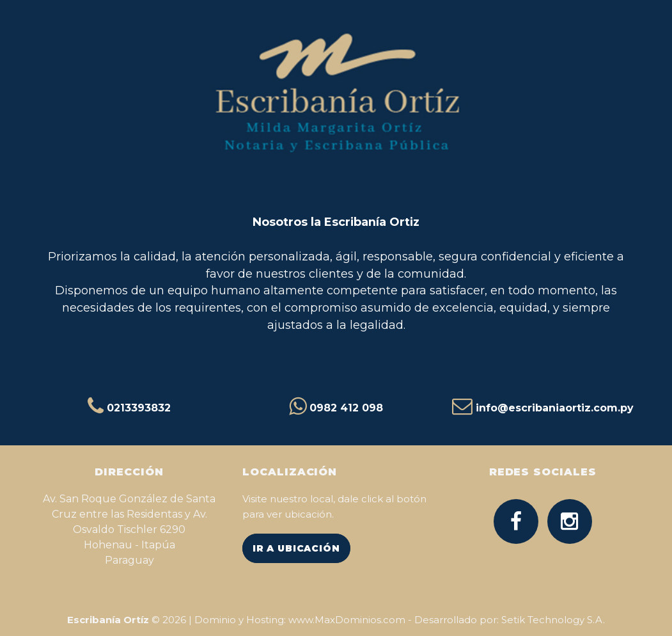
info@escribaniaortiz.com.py (555, 408)
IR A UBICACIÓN (296, 548)
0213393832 (139, 408)
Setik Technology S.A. (553, 620)
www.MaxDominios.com (347, 620)
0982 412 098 (346, 408)
